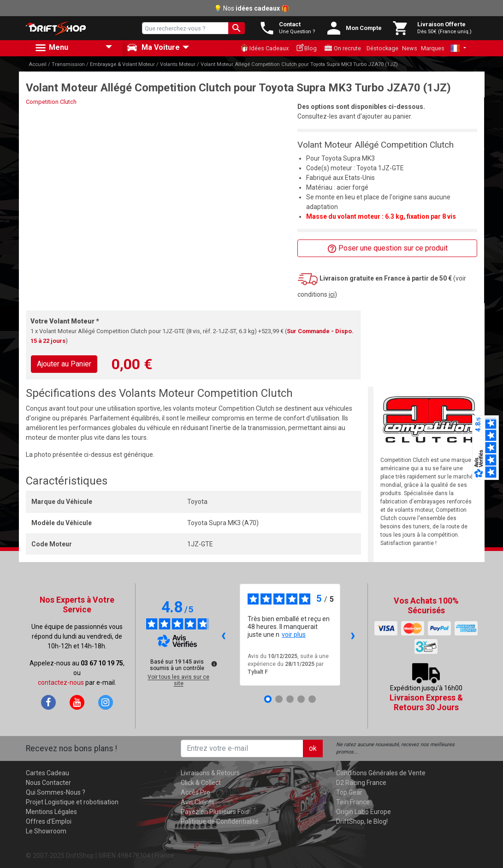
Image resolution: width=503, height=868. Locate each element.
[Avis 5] (312, 699)
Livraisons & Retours (210, 773)
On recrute (343, 48)
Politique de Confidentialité (220, 821)
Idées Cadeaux (264, 48)
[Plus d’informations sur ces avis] (213, 663)
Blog (306, 48)
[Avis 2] (279, 699)
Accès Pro (195, 792)
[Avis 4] (301, 699)
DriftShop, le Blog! (362, 821)
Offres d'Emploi (49, 821)
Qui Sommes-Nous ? (56, 792)
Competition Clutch (51, 102)
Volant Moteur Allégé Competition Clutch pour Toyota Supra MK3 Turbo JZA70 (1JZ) (299, 64)
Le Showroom (46, 831)
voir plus (294, 635)
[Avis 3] (290, 699)
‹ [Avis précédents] (223, 635)
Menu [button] (51, 48)
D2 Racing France (361, 783)
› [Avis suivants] (353, 635)
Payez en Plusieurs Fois (215, 812)
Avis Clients (198, 802)
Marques (433, 48)
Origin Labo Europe (364, 812)
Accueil (38, 64)
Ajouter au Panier (64, 364)
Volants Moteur (178, 64)
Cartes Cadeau (47, 773)
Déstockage (382, 48)
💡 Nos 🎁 (251, 8)
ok (313, 748)
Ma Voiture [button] (153, 48)
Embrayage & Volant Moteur (122, 64)
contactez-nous (61, 682)
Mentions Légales (51, 812)
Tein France (353, 802)
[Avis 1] (268, 699)
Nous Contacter (48, 783)
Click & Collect (201, 783)
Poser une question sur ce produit (388, 248)
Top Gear (349, 792)
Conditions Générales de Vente (381, 773)
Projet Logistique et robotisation (72, 802)
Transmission (68, 64)
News (410, 48)
